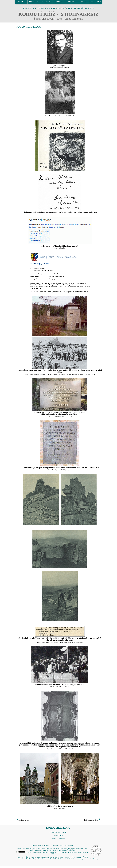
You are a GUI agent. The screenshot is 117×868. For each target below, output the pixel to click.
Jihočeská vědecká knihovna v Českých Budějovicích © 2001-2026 (52, 845)
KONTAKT (96, 2)
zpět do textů (24, 820)
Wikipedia (62, 248)
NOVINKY (34, 2)
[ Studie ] (64, 832)
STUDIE (46, 2)
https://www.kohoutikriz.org (90, 859)
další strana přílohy (91, 820)
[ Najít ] (55, 838)
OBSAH (59, 2)
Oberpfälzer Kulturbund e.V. (76, 292)
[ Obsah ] (56, 835)
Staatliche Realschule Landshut (60, 67)
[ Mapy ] (62, 835)
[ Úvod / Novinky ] (55, 832)
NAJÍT (83, 2)
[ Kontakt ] (61, 838)
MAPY (71, 2)
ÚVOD (21, 2)
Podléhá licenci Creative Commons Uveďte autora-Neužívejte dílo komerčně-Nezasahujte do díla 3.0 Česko (52, 853)
